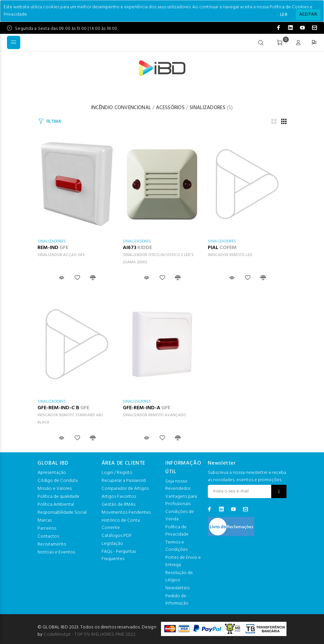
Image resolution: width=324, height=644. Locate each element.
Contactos (48, 536)
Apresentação (52, 473)
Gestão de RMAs (119, 505)
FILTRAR (54, 122)
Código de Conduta (58, 481)
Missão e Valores (55, 489)
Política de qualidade (58, 497)
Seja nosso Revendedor (178, 485)
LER (284, 15)
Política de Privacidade (177, 531)
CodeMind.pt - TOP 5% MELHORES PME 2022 (89, 635)
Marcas (45, 520)
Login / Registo (117, 473)
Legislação (112, 544)
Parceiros (47, 528)
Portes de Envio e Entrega (183, 561)
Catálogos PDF (117, 536)
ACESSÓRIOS (170, 108)
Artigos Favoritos (119, 497)
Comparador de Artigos (125, 489)
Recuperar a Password (124, 481)
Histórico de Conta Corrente (121, 524)
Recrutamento (52, 544)
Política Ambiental (56, 505)
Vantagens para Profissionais (181, 500)
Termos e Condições (176, 546)
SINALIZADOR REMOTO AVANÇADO (155, 415)
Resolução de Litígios (179, 577)
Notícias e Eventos (56, 552)
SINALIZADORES (207, 108)
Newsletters (177, 588)
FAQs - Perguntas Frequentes (119, 555)
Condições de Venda (180, 515)
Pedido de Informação (177, 600)
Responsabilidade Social (62, 513)
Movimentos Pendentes (126, 513)
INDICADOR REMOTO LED (230, 255)
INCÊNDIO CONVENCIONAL (121, 108)
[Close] (308, 15)
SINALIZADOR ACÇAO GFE (61, 255)
